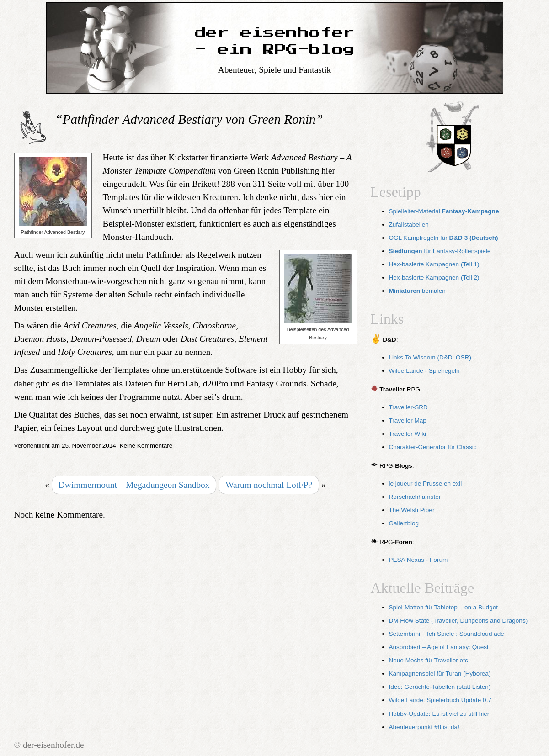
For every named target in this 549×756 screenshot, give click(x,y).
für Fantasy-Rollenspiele (440, 251)
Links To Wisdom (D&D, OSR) (430, 357)
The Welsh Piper (412, 510)
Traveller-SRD (408, 407)
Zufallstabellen (409, 225)
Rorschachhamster (415, 497)
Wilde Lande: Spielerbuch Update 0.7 (440, 700)
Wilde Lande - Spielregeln (424, 371)
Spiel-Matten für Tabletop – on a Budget (444, 607)
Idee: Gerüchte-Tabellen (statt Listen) (440, 687)
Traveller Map (408, 420)
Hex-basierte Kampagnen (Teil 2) (434, 278)
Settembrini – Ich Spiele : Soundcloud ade (447, 634)
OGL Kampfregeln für (444, 238)
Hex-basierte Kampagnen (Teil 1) (434, 264)
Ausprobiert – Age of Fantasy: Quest (439, 647)
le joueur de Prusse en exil (426, 484)
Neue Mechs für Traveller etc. (429, 660)
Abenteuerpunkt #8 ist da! (424, 727)
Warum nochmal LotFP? (269, 485)
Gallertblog (404, 523)
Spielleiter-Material (444, 211)
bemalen (417, 291)
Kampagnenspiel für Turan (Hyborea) (440, 674)
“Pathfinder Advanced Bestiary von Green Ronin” (189, 119)
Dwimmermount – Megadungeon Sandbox (134, 485)
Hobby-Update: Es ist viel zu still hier (439, 714)
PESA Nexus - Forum (418, 560)
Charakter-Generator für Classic (433, 447)
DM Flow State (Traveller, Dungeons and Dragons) (458, 621)
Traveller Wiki (408, 434)
